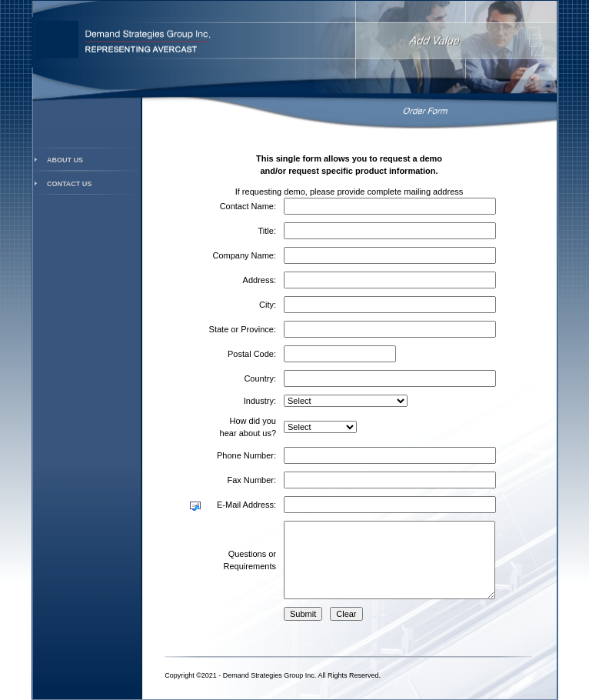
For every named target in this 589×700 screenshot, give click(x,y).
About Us (65, 160)
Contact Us (69, 184)
